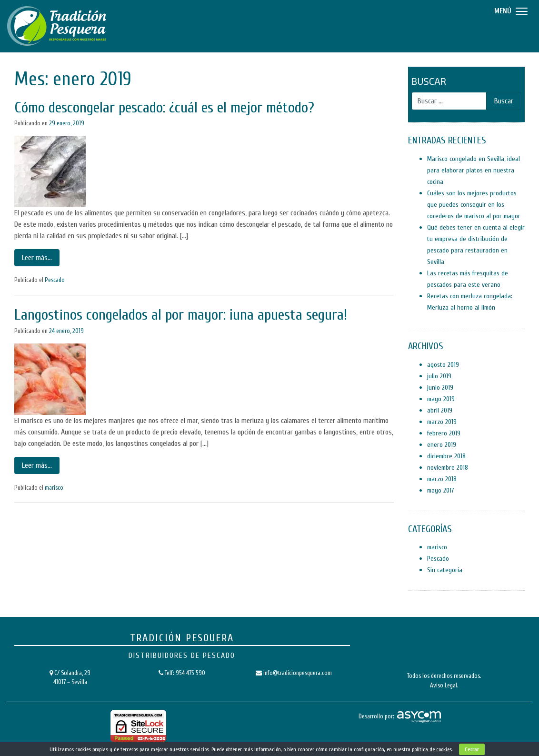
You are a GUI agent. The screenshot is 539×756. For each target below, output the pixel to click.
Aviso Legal (444, 685)
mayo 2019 (441, 399)
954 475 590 (190, 673)
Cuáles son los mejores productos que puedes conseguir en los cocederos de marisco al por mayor (474, 205)
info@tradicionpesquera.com (298, 673)
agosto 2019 (443, 365)
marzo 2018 (442, 479)
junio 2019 (440, 388)
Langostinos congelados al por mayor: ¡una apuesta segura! (181, 315)
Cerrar (472, 749)
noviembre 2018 (448, 468)
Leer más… (37, 258)
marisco (54, 488)
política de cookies (432, 749)
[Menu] (510, 11)
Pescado (55, 280)
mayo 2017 (441, 490)
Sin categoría (445, 570)
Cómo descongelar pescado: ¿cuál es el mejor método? (164, 107)
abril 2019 (440, 410)
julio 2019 (439, 376)
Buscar (429, 81)
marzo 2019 (442, 422)
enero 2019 (442, 445)
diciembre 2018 (446, 456)
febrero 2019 (444, 433)
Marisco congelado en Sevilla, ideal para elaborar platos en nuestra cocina (474, 170)
